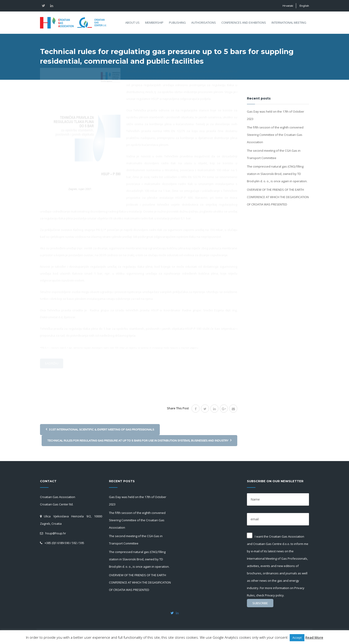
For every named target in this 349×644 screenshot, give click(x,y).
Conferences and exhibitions (244, 23)
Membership (154, 23)
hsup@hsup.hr (56, 533)
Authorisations (204, 23)
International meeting (289, 23)
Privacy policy (274, 595)
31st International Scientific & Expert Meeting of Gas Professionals (100, 429)
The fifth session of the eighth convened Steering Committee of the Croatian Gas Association (275, 135)
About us (132, 23)
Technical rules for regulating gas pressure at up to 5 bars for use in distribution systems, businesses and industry (139, 440)
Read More (314, 637)
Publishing (177, 23)
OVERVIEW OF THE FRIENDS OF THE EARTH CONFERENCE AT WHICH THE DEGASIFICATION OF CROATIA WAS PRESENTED (278, 197)
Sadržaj (52, 391)
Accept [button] (297, 638)
